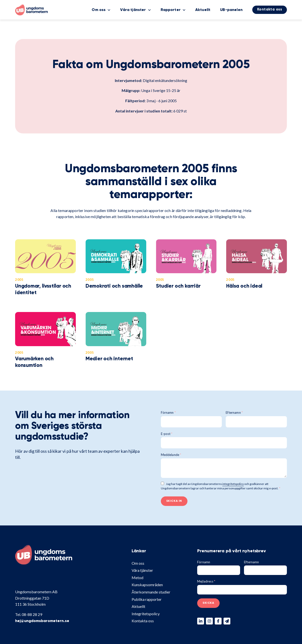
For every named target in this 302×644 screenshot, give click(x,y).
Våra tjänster (142, 570)
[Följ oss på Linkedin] (201, 621)
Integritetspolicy (146, 614)
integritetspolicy (233, 484)
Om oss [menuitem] (99, 10)
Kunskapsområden (147, 585)
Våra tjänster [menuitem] (133, 10)
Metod (137, 578)
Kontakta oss (143, 621)
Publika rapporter (147, 599)
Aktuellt (138, 606)
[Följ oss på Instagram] (209, 621)
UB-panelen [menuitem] (231, 10)
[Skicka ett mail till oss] (227, 621)
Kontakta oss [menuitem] (270, 10)
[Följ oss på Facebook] (218, 621)
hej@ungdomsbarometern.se (42, 621)
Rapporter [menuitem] (171, 10)
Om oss (138, 563)
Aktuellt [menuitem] (203, 10)
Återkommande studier (151, 592)
